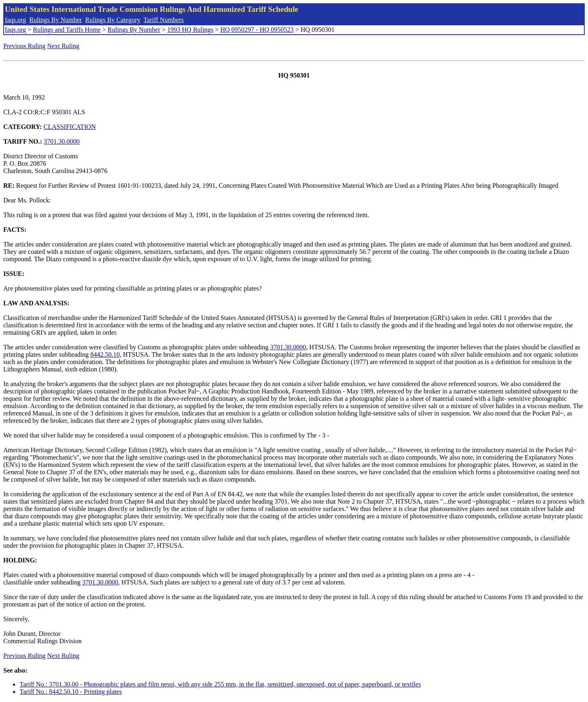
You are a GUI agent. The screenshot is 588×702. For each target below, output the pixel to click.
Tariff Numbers (164, 20)
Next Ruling (63, 46)
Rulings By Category (113, 20)
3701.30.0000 (62, 141)
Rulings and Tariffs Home (67, 30)
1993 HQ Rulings (190, 30)
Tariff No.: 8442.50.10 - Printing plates (71, 692)
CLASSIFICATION (70, 127)
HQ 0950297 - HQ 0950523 (257, 30)
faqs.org (16, 20)
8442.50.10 (105, 354)
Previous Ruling (24, 46)
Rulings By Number (56, 20)
